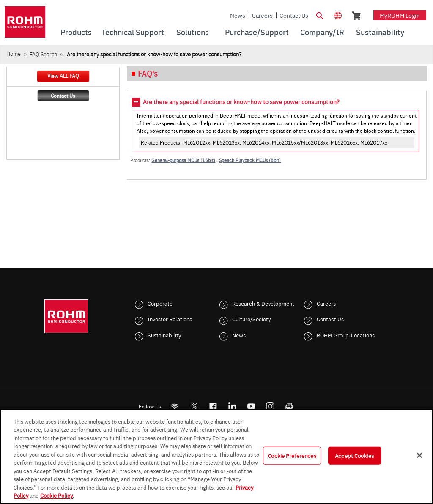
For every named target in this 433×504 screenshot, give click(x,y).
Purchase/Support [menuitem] (257, 32)
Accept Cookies (354, 455)
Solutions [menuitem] (193, 32)
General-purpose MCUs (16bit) (183, 160)
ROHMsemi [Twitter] (194, 406)
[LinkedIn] (232, 406)
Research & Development (263, 303)
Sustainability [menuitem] (380, 32)
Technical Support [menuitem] (133, 32)
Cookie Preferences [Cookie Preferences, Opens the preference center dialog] (292, 455)
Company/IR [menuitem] (322, 32)
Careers (262, 15)
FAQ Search (43, 54)
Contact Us (294, 15)
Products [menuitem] (76, 32)
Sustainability (164, 335)
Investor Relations (170, 319)
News (238, 15)
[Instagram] (270, 406)
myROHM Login (400, 15)
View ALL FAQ (63, 76)
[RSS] (175, 406)
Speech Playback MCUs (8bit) (250, 160)
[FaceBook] (213, 406)
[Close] (419, 455)
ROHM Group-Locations (346, 335)
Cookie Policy (56, 495)
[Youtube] (251, 406)
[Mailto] (289, 406)
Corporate (160, 303)
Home (14, 53)
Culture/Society (251, 319)
